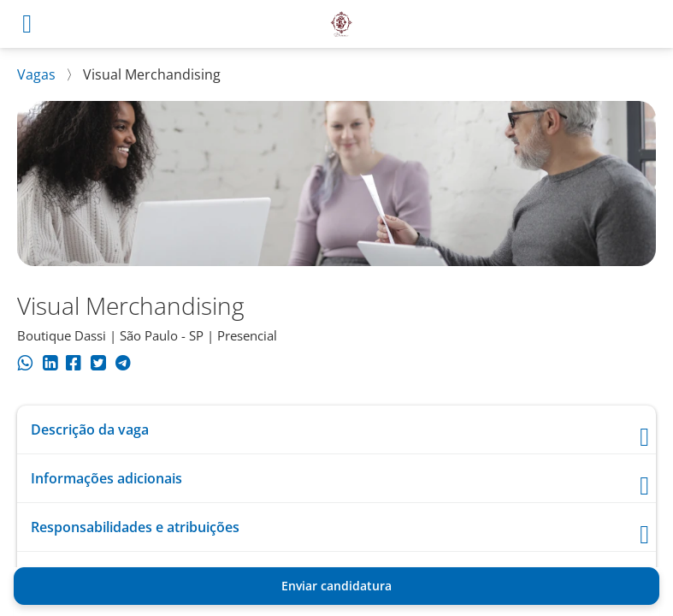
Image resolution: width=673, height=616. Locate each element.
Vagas (36, 74)
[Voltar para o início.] (342, 24)
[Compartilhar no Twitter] (98, 365)
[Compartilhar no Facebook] (74, 365)
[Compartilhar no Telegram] (123, 365)
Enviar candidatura (336, 586)
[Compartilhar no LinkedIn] (50, 365)
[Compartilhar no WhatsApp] (25, 365)
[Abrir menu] (27, 24)
